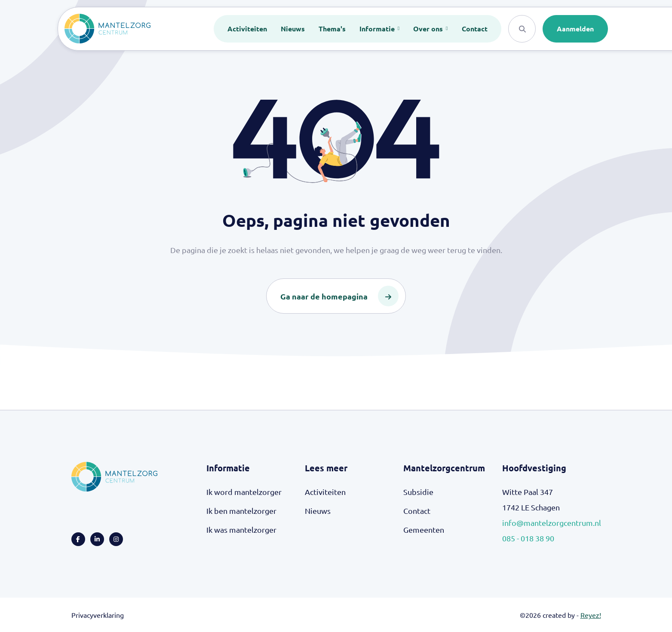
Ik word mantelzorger (244, 492)
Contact (475, 29)
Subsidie (418, 492)
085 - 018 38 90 (528, 538)
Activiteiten (247, 29)
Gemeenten (424, 530)
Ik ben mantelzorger (241, 511)
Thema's (332, 29)
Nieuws (293, 29)
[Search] (522, 29)
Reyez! (591, 615)
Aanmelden (575, 29)
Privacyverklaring (98, 615)
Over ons (429, 29)
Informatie (378, 29)
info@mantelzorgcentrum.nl (552, 523)
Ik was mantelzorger (241, 530)
